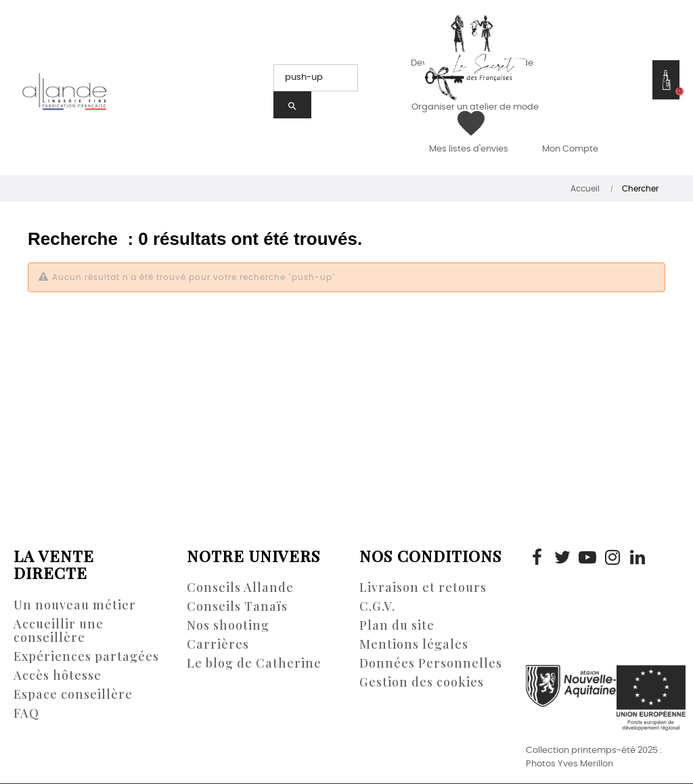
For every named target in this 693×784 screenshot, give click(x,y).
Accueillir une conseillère (59, 630)
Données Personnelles (431, 663)
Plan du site (397, 625)
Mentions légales (414, 644)
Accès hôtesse (58, 675)
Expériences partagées (86, 656)
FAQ (26, 713)
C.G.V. (377, 606)
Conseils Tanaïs (237, 606)
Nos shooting (228, 625)
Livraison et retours (423, 587)
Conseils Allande (240, 587)
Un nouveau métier (75, 605)
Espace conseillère (73, 694)
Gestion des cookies (422, 682)
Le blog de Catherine (254, 663)
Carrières (218, 644)
